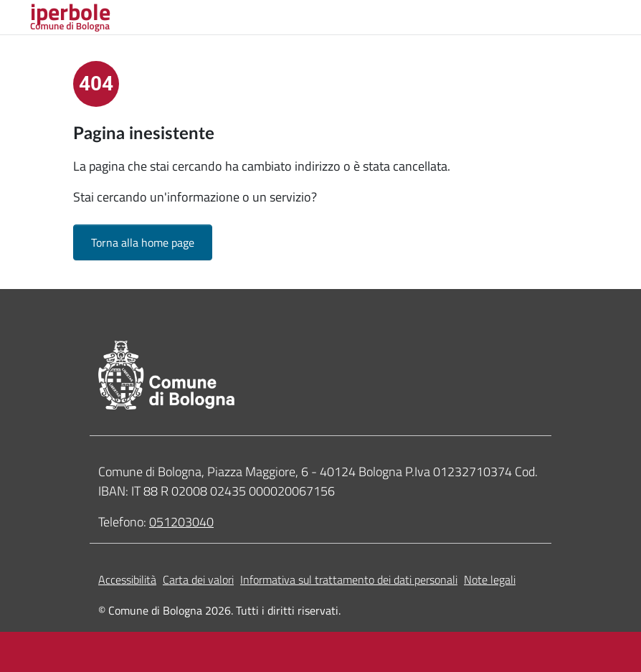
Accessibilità (127, 579)
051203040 (181, 522)
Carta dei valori (198, 579)
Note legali (490, 579)
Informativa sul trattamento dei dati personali (349, 579)
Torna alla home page (143, 242)
